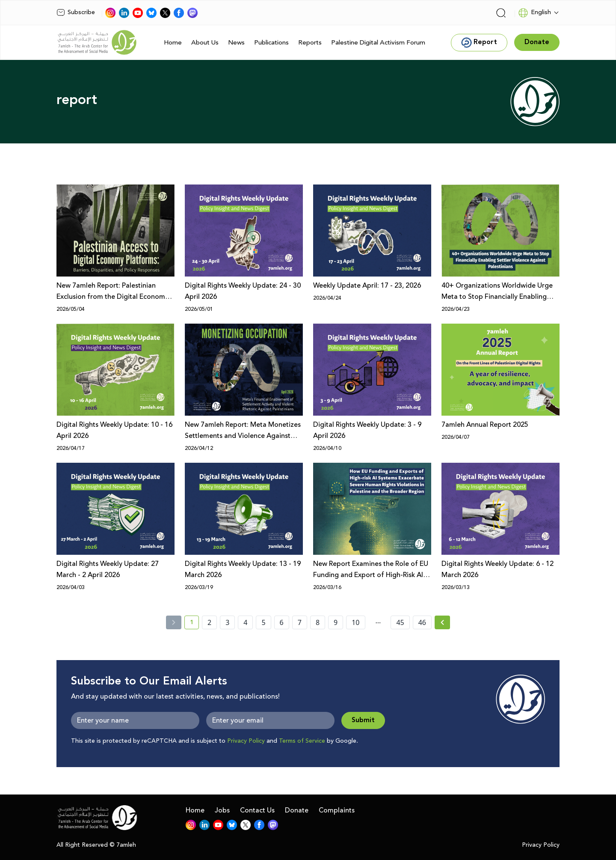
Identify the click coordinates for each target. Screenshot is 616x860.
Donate (297, 810)
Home (173, 43)
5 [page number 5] (263, 622)
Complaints (337, 810)
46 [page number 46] (422, 622)
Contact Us (257, 810)
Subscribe (76, 12)
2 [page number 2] (209, 622)
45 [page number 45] (400, 622)
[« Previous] (174, 622)
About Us (205, 43)
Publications (271, 43)
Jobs (222, 810)
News (236, 43)
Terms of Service (302, 741)
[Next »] (443, 622)
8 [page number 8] (318, 622)
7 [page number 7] (300, 622)
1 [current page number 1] (194, 624)
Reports (310, 43)
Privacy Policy (246, 741)
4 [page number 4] (245, 622)
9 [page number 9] (336, 622)
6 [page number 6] (282, 622)
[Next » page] (442, 622)
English (535, 13)
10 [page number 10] (355, 622)
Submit (363, 720)
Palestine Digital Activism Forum (378, 43)
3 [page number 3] (227, 622)
